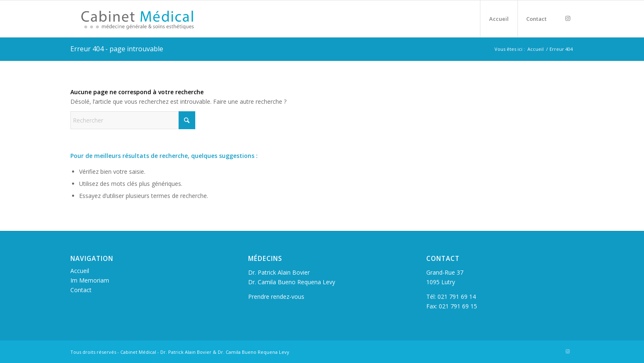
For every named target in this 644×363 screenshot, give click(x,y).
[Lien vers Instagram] (568, 18)
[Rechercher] (133, 120)
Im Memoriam (90, 280)
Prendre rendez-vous (276, 297)
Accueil (80, 271)
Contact (81, 290)
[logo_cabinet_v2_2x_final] (147, 19)
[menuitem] (499, 19)
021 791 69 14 (457, 297)
